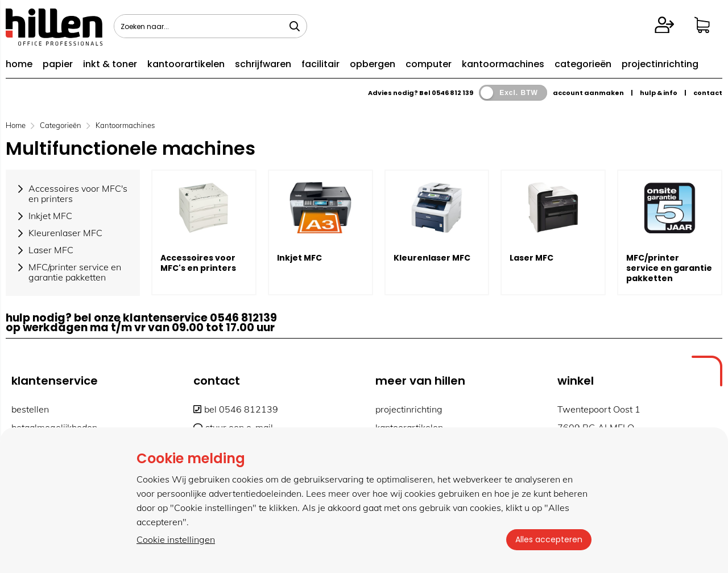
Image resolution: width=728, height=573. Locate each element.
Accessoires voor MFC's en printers (198, 263)
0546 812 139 (452, 93)
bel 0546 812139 (236, 409)
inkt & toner (110, 64)
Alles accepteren (549, 539)
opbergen (373, 64)
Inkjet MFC (299, 258)
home (19, 64)
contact (708, 93)
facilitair (320, 64)
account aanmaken (588, 93)
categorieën (583, 64)
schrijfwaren (263, 64)
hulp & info (659, 93)
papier (58, 64)
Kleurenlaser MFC (432, 258)
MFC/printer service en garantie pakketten (669, 268)
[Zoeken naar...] (295, 26)
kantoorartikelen (186, 64)
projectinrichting (660, 64)
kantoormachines (503, 64)
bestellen (30, 409)
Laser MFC (531, 258)
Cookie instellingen (176, 539)
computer (429, 64)
